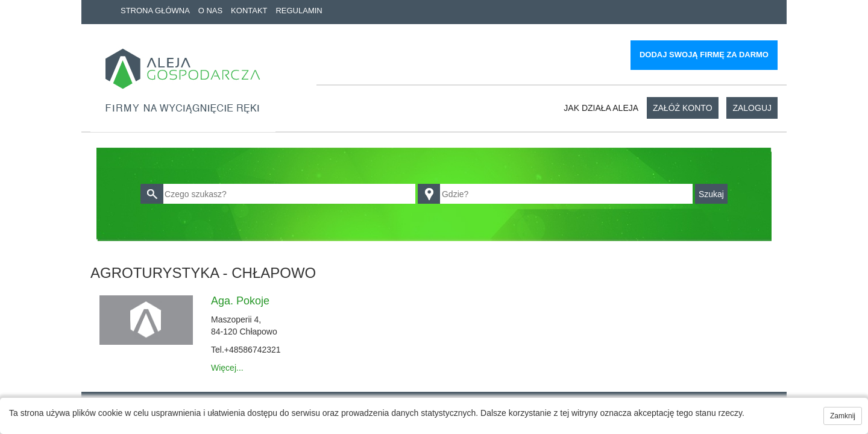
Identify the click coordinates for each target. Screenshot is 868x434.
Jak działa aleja (601, 108)
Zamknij (843, 416)
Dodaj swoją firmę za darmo (704, 55)
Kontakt (249, 11)
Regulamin (299, 11)
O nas (210, 11)
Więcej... (227, 368)
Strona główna (155, 11)
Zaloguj (752, 108)
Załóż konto (683, 108)
